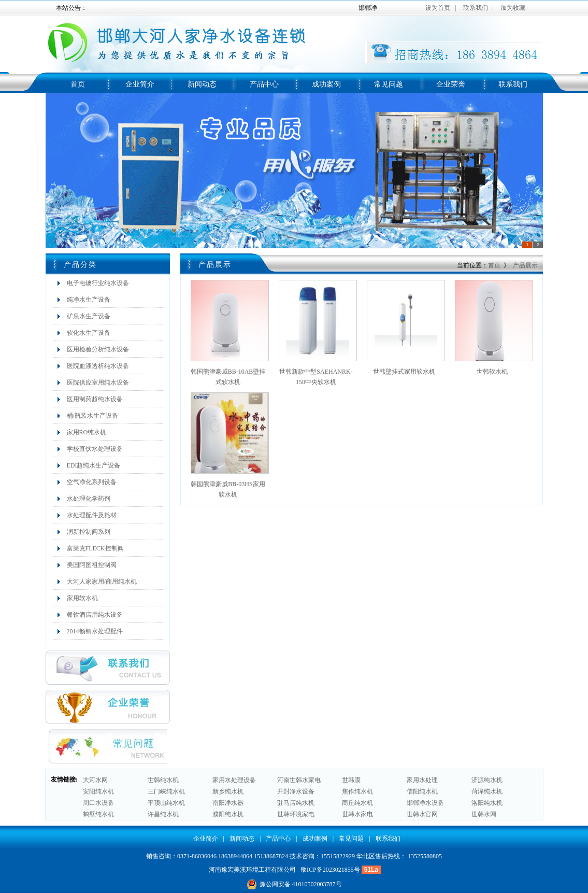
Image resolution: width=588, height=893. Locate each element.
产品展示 (525, 265)
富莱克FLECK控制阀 (95, 548)
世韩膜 (351, 780)
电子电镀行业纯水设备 (98, 283)
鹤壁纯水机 (98, 814)
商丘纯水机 (357, 803)
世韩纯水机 (163, 780)
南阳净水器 (228, 803)
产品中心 (264, 84)
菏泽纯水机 (487, 791)
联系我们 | (478, 8)
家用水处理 (422, 780)
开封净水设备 (296, 791)
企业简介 (140, 84)
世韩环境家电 (296, 814)
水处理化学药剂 (89, 499)
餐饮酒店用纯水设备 (95, 615)
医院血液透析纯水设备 (98, 366)
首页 (78, 84)
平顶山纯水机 (166, 803)
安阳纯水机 (98, 791)
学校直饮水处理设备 (95, 449)
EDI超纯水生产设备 (94, 465)
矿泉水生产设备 (89, 316)
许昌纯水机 (163, 814)
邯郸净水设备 (425, 803)
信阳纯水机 (422, 791)
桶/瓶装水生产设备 (92, 416)
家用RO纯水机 (87, 432)
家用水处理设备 (234, 780)
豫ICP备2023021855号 (330, 870)
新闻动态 (202, 84)
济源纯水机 (487, 780)
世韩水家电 (357, 814)
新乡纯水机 (228, 791)
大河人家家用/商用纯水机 (102, 582)
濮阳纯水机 (228, 814)
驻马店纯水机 (296, 803)
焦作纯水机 (357, 791)
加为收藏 (513, 8)
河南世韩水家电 (299, 780)
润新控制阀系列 (89, 532)
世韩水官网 (422, 814)
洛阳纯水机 (487, 803)
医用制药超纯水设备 (95, 399)
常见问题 (389, 84)
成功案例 (326, 84)
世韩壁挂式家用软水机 (404, 372)
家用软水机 (82, 598)
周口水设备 (98, 803)
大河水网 (95, 780)
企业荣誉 (451, 84)
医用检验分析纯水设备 (98, 349)
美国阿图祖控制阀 (92, 565)
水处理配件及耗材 (92, 515)
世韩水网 (484, 814)
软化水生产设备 (89, 333)
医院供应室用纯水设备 (98, 382)
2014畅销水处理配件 (95, 631)
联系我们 (513, 84)
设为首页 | (441, 8)
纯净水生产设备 (89, 300)
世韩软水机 (492, 372)
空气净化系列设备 (92, 482)
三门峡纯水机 (166, 791)
